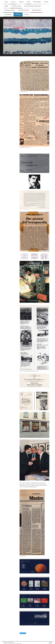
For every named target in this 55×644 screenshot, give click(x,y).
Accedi (51, 642)
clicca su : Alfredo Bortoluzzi (31, 487)
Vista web (50, 643)
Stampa (5, 642)
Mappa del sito (11, 642)
